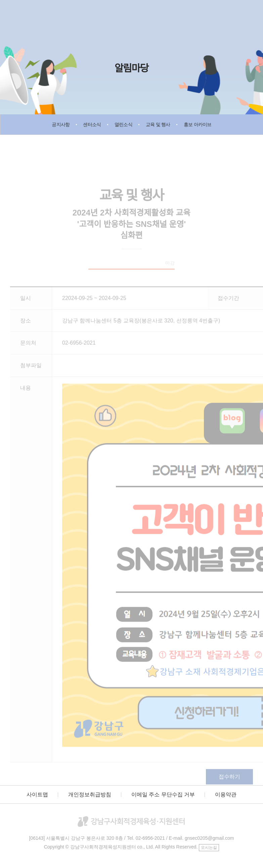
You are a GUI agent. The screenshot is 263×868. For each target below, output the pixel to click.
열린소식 (123, 124)
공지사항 (61, 124)
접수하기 (229, 780)
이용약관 (226, 795)
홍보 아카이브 (198, 124)
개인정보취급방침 (90, 795)
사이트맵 (37, 795)
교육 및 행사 (158, 124)
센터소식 (92, 124)
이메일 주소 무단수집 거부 (163, 795)
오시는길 (209, 847)
